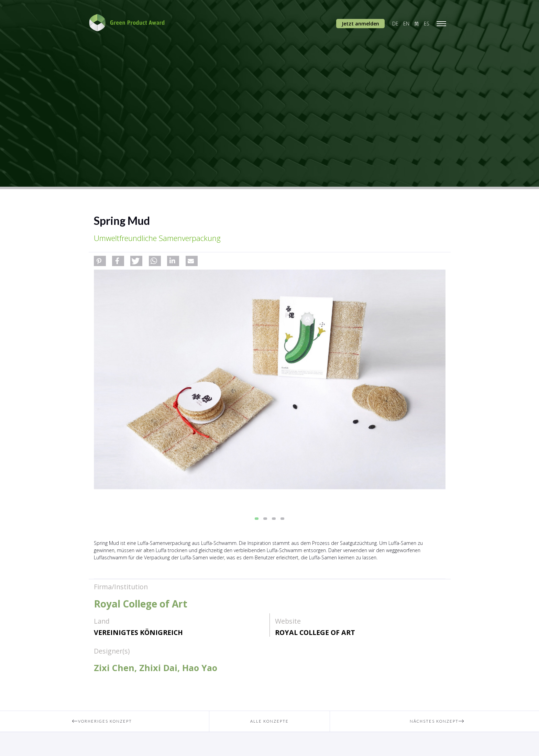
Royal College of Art (315, 632)
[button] (100, 261)
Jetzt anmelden (360, 24)
